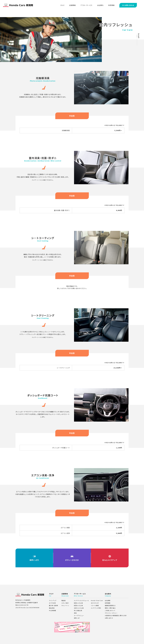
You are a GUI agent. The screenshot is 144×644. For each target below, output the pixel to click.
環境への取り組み (110, 608)
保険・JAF (77, 618)
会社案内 (100, 5)
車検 (75, 613)
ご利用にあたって (110, 610)
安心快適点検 (78, 610)
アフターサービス (86, 5)
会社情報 (108, 600)
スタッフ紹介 (65, 603)
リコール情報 (95, 605)
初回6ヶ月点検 (78, 605)
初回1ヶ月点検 (78, 603)
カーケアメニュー (79, 615)
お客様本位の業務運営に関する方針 (116, 615)
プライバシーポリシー (111, 613)
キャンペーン (65, 605)
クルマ (62, 5)
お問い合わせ (109, 618)
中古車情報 (52, 610)
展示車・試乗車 (54, 605)
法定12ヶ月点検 (79, 608)
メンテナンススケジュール (81, 600)
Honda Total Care (97, 600)
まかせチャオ (95, 603)
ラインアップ (53, 600)
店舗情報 (72, 5)
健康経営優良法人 (110, 605)
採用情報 (111, 5)
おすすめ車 (52, 603)
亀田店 (64, 600)
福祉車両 (52, 608)
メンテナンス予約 (96, 608)
